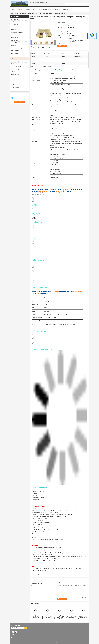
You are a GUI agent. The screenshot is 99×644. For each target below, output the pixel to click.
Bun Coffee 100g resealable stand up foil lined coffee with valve (53, 70)
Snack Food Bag (14, 24)
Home (13, 10)
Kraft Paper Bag (22, 14)
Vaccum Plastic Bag (15, 74)
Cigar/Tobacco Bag (15, 56)
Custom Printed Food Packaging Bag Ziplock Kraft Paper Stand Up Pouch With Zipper (47, 617)
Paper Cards (13, 85)
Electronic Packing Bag (15, 38)
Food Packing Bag (14, 22)
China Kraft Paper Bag (32, 642)
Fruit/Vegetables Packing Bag (17, 32)
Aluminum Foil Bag (15, 43)
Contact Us (57, 10)
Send (25, 628)
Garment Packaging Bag (16, 66)
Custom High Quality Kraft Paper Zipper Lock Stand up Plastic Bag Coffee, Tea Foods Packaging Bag (59, 618)
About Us (28, 10)
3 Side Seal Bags (14, 40)
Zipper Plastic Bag (14, 19)
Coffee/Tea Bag (14, 30)
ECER (76, 642)
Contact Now (63, 46)
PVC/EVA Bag (14, 80)
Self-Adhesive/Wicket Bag (16, 48)
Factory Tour (37, 10)
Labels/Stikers (14, 82)
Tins (11, 90)
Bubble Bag (13, 72)
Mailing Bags (13, 45)
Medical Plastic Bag (15, 69)
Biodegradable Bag (15, 61)
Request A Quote (67, 10)
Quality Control (47, 10)
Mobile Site (14, 638)
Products (20, 10)
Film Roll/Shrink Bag (15, 77)
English (78, 2)
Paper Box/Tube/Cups (15, 87)
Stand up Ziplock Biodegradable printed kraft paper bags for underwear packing (35, 617)
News (13, 634)
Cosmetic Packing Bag (15, 35)
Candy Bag (13, 27)
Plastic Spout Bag (14, 53)
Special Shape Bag (15, 51)
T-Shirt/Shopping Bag (15, 64)
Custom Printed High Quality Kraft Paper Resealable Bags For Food (83, 617)
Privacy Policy (24, 642)
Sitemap (14, 636)
